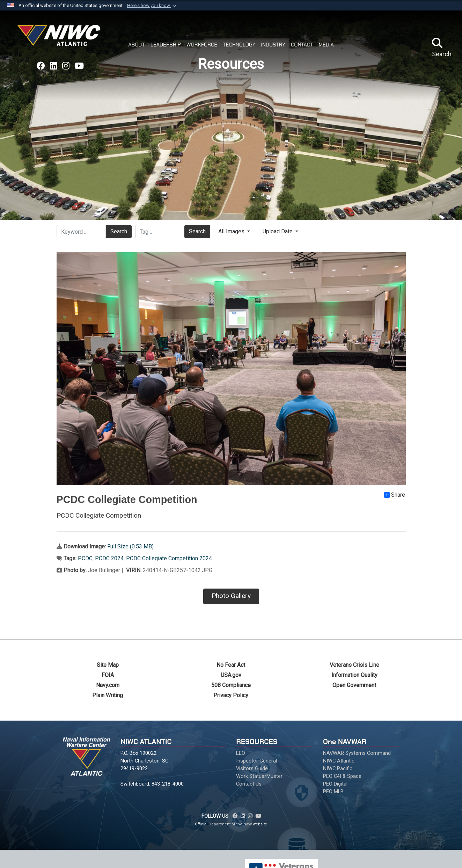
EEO (241, 753)
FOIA (108, 675)
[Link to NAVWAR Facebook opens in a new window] (41, 66)
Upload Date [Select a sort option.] (278, 231)
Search (119, 231)
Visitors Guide (252, 768)
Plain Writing (108, 695)
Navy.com (108, 685)
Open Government (354, 685)
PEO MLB (333, 792)
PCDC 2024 (109, 558)
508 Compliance (231, 685)
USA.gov (231, 675)
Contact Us (249, 784)
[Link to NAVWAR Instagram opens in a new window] (66, 66)
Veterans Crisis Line (354, 665)
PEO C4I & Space (342, 776)
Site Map (108, 665)
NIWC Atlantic (339, 761)
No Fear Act (231, 665)
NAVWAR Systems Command (357, 753)
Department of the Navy (230, 824)
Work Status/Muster (259, 776)
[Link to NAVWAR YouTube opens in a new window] (79, 66)
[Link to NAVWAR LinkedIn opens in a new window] (54, 66)
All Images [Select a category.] (232, 231)
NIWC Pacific (338, 768)
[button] (152, 6)
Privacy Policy (231, 695)
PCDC (85, 558)
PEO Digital (335, 784)
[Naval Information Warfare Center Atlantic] (60, 38)
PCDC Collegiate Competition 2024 (169, 558)
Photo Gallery (231, 596)
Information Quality (354, 675)
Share (395, 495)
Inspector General (256, 761)
